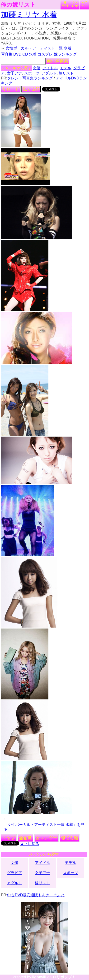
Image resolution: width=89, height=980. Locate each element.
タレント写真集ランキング (30, 78)
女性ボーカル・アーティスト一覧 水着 (38, 48)
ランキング (75, 4)
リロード (11, 89)
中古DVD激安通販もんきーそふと (36, 895)
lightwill (39, 977)
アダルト (49, 73)
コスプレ (45, 54)
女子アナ (14, 73)
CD (25, 54)
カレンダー (47, 838)
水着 (33, 54)
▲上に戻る (30, 844)
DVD (17, 54)
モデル (66, 68)
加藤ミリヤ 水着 (29, 14)
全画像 (25, 838)
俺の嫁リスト (18, 5)
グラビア (14, 873)
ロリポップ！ (64, 977)
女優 (37, 68)
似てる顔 (31, 89)
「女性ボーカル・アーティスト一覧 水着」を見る (44, 827)
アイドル (50, 68)
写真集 (7, 54)
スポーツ (32, 73)
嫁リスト (65, 4)
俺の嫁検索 (57, 61)
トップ (9, 838)
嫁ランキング (65, 54)
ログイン (84, 4)
